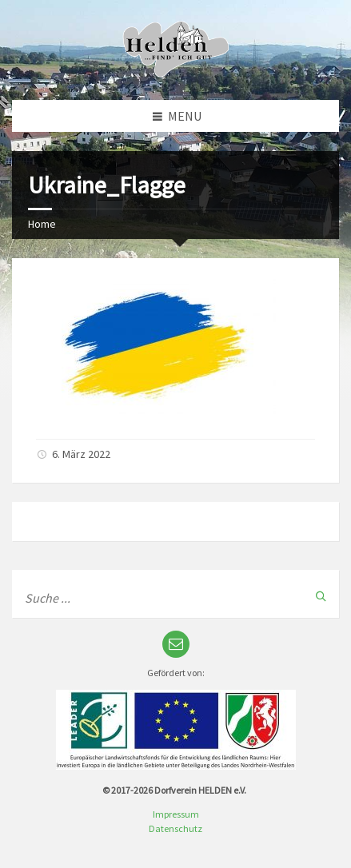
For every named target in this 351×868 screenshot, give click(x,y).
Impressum (176, 814)
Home (42, 224)
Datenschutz (175, 828)
